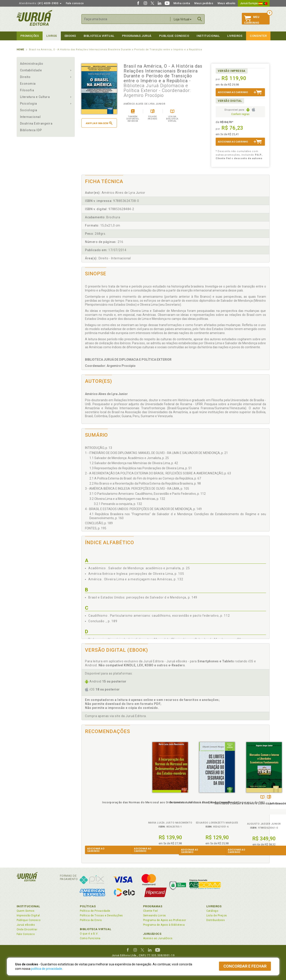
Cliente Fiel (151, 911)
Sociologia (29, 110)
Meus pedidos (204, 3)
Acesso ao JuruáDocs (158, 938)
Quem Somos (26, 911)
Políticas (88, 906)
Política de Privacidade (95, 911)
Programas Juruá (137, 36)
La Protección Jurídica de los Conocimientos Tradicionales (246, 807)
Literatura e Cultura (35, 97)
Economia (28, 84)
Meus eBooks (227, 3)
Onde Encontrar (27, 929)
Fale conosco (75, 3)
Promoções (30, 36)
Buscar (200, 19)
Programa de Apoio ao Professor (165, 920)
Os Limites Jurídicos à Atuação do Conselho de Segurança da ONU (152, 806)
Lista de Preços (217, 915)
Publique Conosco (174, 36)
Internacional (30, 117)
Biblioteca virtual (99, 36)
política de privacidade (47, 969)
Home (20, 50)
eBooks (70, 36)
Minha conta (182, 3)
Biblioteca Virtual (96, 929)
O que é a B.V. (89, 934)
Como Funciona (90, 938)
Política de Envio (91, 920)
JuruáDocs (152, 934)
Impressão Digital (28, 915)
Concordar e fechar (245, 966)
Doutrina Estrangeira (36, 123)
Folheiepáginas (204, 797)
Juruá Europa (254, 3)
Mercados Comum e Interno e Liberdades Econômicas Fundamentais (199, 807)
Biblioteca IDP (31, 130)
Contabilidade (31, 70)
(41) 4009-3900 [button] (40, 3)
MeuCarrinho (252, 20)
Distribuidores (216, 920)
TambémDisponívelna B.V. (197, 797)
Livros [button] (52, 36)
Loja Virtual (183, 19)
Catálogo (212, 911)
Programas (153, 906)
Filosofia (27, 90)
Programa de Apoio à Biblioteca (164, 925)
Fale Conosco (26, 934)
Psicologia (29, 104)
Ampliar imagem (99, 123)
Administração (32, 64)
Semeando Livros (155, 915)
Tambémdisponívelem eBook (241, 797)
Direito (25, 77)
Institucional (208, 36)
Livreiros (235, 36)
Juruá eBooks (26, 925)
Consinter (258, 36)
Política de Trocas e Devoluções (101, 915)
